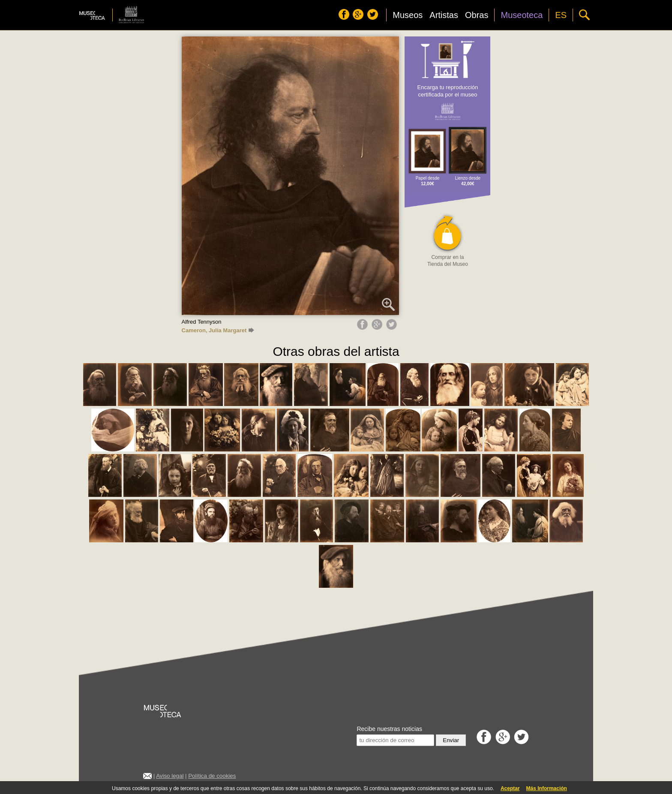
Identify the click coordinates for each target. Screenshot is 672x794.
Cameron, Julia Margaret (218, 330)
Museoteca (522, 15)
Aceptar (510, 788)
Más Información (547, 788)
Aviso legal (170, 776)
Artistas (444, 15)
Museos (408, 15)
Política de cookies (212, 776)
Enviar (451, 740)
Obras (477, 15)
